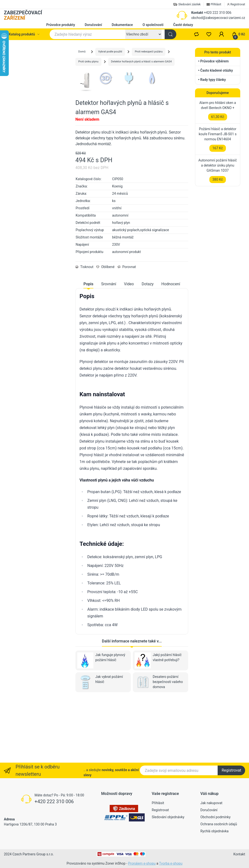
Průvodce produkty (61, 25)
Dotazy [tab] (147, 345)
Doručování (93, 25)
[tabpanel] (132, 521)
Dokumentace (122, 25)
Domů (82, 52)
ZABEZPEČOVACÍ (23, 15)
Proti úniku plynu (88, 62)
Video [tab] (129, 345)
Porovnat (127, 328)
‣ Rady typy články (212, 80)
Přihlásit (158, 803)
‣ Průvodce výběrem (213, 61)
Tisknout (84, 328)
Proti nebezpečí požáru (149, 52)
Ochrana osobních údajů (219, 824)
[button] (222, 34)
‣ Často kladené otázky (216, 70)
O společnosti (153, 25)
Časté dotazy (183, 25)
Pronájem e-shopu (142, 863)
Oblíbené (105, 328)
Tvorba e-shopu (171, 863)
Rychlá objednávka (214, 831)
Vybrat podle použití (110, 52)
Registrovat (231, 770)
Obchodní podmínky (215, 817)
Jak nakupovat (211, 803)
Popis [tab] (88, 345)
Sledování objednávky (168, 817)
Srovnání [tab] (109, 345)
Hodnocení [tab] (171, 345)
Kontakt (197, 13)
